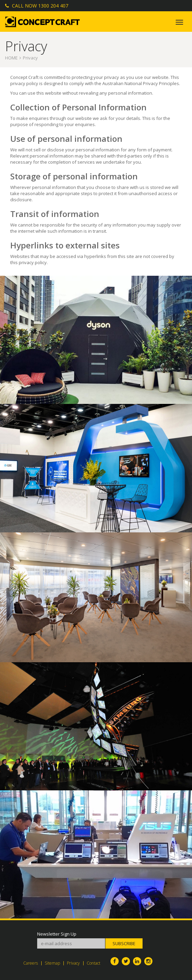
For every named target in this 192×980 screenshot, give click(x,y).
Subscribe (124, 943)
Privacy (73, 963)
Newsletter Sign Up (57, 934)
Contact (93, 963)
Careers (31, 963)
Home (11, 58)
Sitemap (52, 963)
